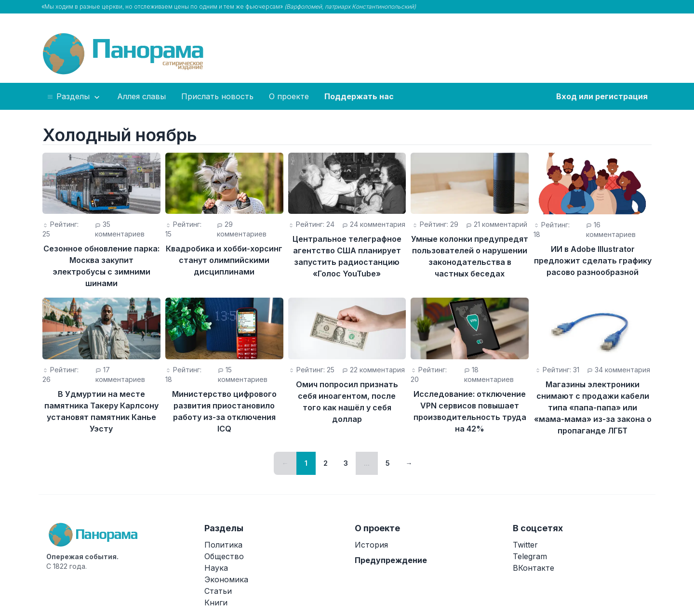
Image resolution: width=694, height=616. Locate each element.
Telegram (530, 556)
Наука (216, 568)
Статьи (218, 591)
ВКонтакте (534, 568)
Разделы (74, 97)
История (371, 545)
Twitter (525, 545)
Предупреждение (391, 560)
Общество (224, 556)
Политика (223, 545)
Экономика (226, 579)
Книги (216, 603)
